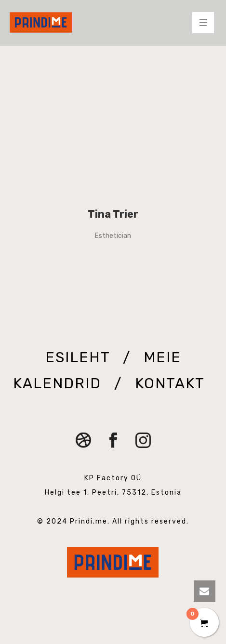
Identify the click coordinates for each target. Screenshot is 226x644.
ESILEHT (80, 357)
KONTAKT (170, 383)
